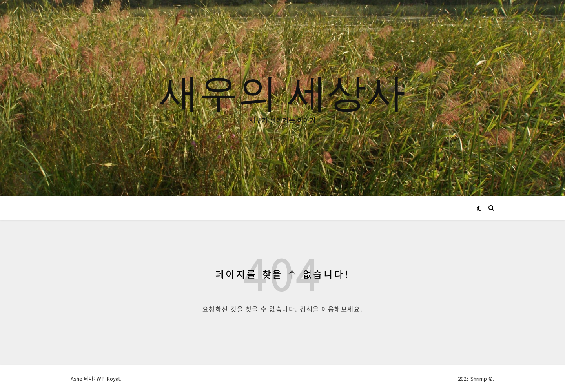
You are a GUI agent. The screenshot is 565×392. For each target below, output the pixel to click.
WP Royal (108, 378)
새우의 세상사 (282, 91)
